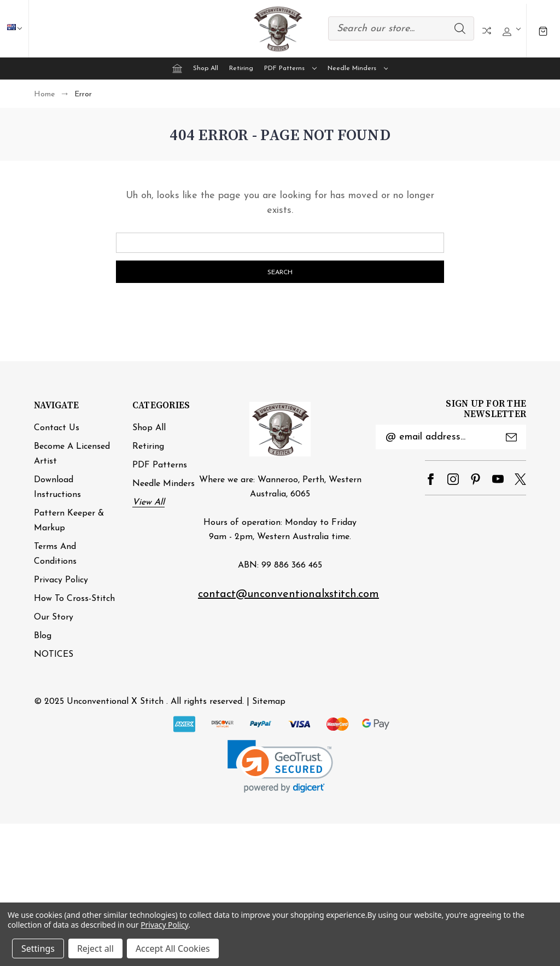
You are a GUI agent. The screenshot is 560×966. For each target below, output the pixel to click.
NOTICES (54, 655)
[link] (280, 767)
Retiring (241, 68)
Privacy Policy (61, 580)
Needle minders (358, 68)
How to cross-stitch (74, 599)
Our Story (54, 617)
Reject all (95, 948)
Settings (38, 948)
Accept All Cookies (173, 948)
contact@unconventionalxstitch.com (288, 594)
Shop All (206, 68)
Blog (43, 636)
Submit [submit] (511, 437)
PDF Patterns (290, 68)
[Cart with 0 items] (543, 30)
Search (460, 28)
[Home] (177, 68)
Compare (487, 31)
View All (148, 502)
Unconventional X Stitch (115, 702)
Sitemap (269, 702)
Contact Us (57, 428)
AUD (20, 28)
